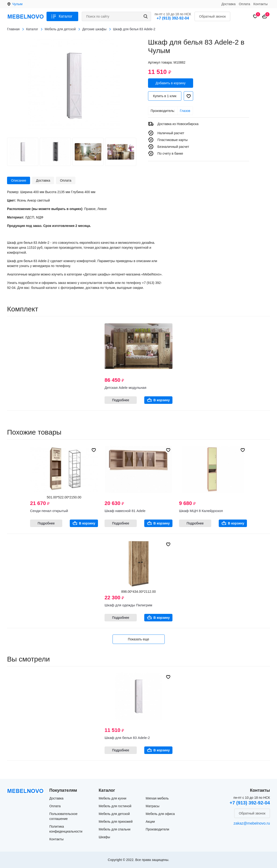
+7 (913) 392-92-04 (173, 18)
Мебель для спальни (115, 829)
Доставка (228, 4)
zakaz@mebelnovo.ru (252, 823)
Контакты (261, 4)
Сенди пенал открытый (49, 511)
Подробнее (121, 400)
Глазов (185, 111)
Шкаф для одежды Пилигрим (128, 605)
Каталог (66, 16)
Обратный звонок (213, 16)
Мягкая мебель (157, 798)
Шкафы (104, 837)
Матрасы (152, 806)
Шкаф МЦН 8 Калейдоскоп (201, 511)
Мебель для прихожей (116, 822)
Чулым (17, 4)
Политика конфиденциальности (66, 829)
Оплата (244, 4)
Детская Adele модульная (125, 388)
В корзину (162, 400)
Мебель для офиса (160, 814)
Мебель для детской (114, 814)
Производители (157, 829)
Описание (19, 180)
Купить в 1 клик (165, 96)
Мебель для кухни (113, 798)
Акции (150, 822)
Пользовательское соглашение (63, 816)
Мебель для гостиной (115, 806)
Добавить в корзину (171, 83)
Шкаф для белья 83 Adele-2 (127, 738)
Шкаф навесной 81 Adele (125, 511)
